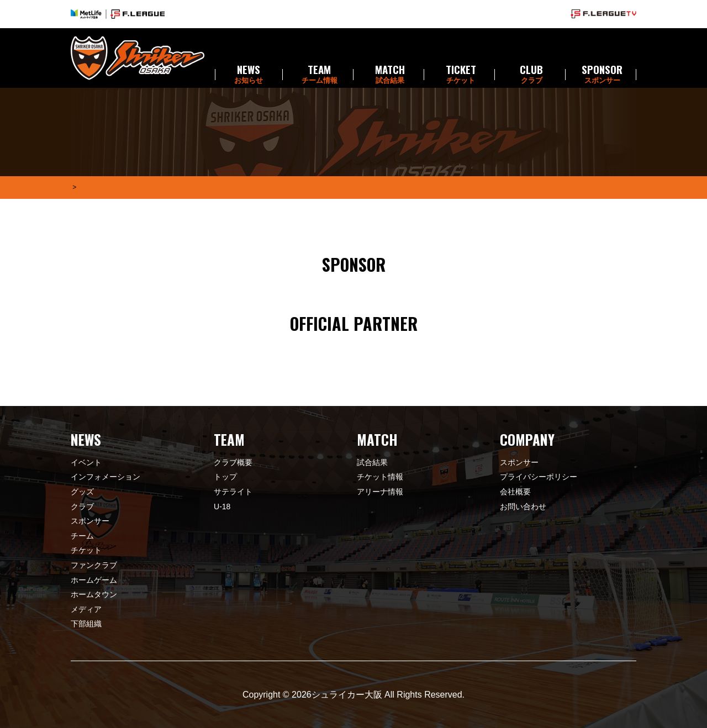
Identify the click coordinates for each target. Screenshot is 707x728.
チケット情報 (380, 477)
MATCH (390, 75)
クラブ (82, 507)
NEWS (249, 75)
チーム (82, 536)
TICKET (461, 75)
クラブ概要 (233, 462)
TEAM (319, 75)
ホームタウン (94, 594)
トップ (225, 477)
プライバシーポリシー (539, 477)
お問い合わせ (523, 507)
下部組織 (86, 624)
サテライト (233, 492)
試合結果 (372, 462)
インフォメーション (105, 477)
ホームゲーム (94, 580)
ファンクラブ (94, 565)
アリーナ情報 (380, 492)
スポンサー (90, 521)
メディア (86, 609)
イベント (86, 462)
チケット (86, 550)
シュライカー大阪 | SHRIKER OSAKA (138, 58)
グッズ (82, 492)
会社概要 (515, 492)
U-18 (222, 507)
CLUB (531, 75)
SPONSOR (602, 75)
